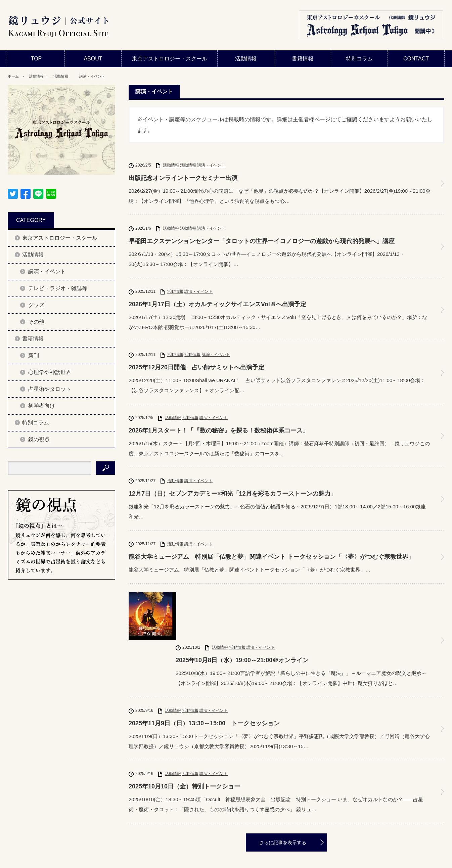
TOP (36, 59)
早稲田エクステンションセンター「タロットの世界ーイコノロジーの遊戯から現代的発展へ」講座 (262, 241)
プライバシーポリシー (48, 860)
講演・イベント (102, 76)
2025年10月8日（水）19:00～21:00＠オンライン (242, 609)
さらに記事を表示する (283, 792)
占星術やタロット (50, 389)
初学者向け (42, 406)
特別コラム (359, 59)
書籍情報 (303, 59)
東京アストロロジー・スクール (170, 59)
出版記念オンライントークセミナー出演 (183, 178)
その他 (36, 322)
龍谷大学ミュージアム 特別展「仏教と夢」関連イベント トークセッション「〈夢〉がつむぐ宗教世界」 (272, 557)
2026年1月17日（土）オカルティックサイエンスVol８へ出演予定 (217, 304)
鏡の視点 (39, 439)
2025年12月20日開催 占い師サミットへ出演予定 (196, 367)
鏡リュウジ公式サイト (369, 860)
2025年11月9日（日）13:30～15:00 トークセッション (204, 673)
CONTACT (416, 59)
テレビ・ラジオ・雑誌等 (58, 288)
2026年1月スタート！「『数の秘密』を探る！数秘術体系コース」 (219, 430)
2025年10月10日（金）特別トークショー (184, 736)
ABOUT (93, 59)
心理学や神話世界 (50, 372)
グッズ (36, 305)
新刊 (34, 355)
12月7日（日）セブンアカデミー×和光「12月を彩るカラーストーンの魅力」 (233, 494)
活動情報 (246, 59)
